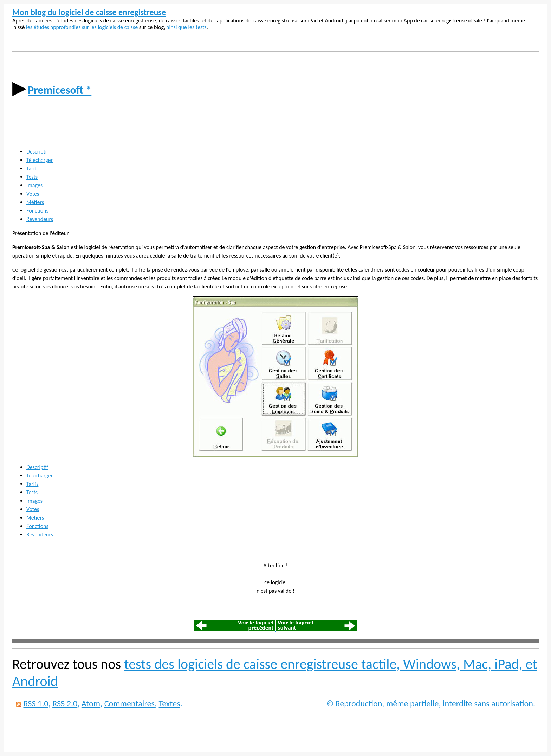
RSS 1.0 (36, 703)
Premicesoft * (60, 90)
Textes (170, 703)
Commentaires (129, 703)
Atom (91, 703)
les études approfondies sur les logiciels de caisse (82, 27)
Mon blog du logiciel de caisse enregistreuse (89, 12)
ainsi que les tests (187, 27)
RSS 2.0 (65, 703)
